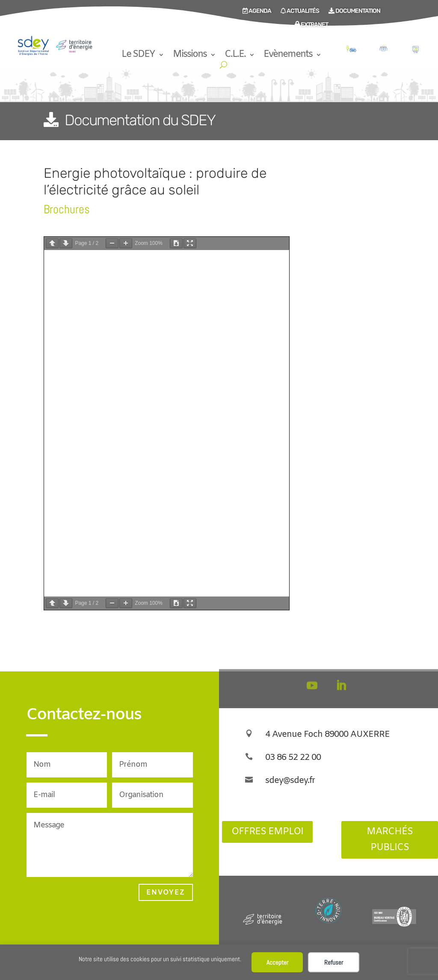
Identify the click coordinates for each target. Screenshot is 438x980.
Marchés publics (390, 840)
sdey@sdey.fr (290, 781)
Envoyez (166, 893)
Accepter (277, 962)
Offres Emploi (267, 832)
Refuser (334, 962)
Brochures (67, 209)
